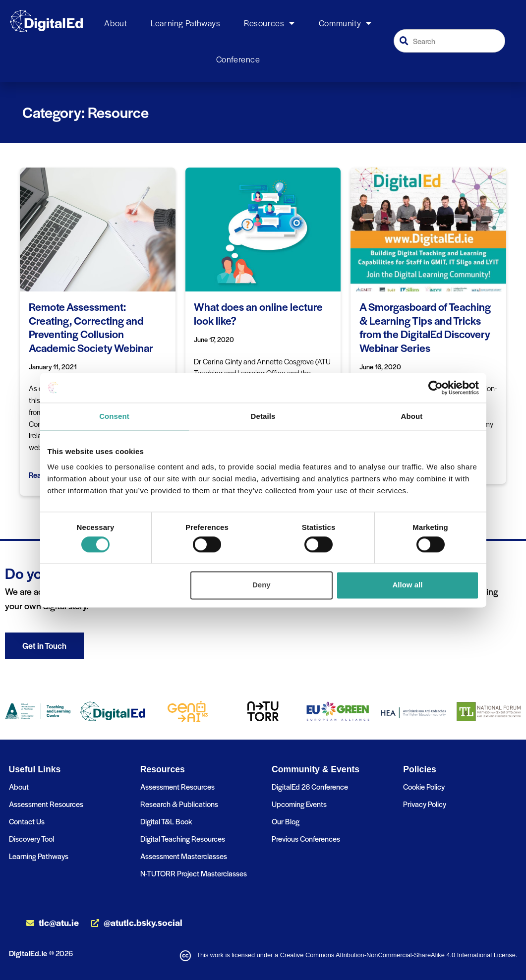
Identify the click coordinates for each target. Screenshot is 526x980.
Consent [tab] (114, 416)
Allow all (408, 585)
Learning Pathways (185, 23)
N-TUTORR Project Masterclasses (194, 873)
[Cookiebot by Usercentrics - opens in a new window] (436, 388)
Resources (269, 23)
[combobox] (450, 41)
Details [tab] (263, 416)
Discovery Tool (31, 838)
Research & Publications (179, 804)
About (116, 23)
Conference (238, 59)
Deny (262, 585)
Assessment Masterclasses (184, 856)
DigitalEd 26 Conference (310, 786)
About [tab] (412, 416)
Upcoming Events (299, 804)
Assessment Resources (46, 804)
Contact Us (27, 821)
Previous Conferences (306, 838)
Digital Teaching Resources (183, 838)
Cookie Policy (424, 786)
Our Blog (286, 821)
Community (345, 23)
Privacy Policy (425, 804)
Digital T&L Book (166, 821)
